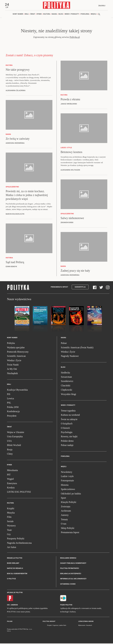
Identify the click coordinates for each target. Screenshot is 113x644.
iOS (8, 605)
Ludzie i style (67, 477)
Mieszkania (12, 471)
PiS (9, 395)
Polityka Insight (49, 622)
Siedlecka (65, 373)
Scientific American (16, 357)
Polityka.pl (75, 38)
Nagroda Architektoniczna (19, 543)
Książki (11, 509)
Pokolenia (85, 15)
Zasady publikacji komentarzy (73, 564)
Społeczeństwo (68, 490)
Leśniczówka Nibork (86, 622)
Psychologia (67, 433)
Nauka (54, 15)
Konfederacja (13, 412)
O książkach (67, 424)
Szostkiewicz (67, 382)
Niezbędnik (12, 374)
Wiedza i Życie (14, 361)
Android (15, 605)
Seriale (10, 522)
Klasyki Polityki (69, 503)
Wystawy (11, 526)
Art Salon (12, 548)
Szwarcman (66, 377)
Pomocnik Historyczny (18, 352)
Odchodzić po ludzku (71, 494)
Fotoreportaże (67, 481)
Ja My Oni (12, 369)
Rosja (10, 450)
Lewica (10, 399)
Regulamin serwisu (68, 558)
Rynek (39, 15)
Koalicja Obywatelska (17, 390)
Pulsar (64, 344)
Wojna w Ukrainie (16, 433)
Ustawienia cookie (68, 584)
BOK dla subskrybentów (17, 574)
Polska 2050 (13, 408)
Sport (63, 498)
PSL (9, 403)
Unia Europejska (15, 437)
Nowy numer (18, 15)
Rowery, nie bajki (69, 437)
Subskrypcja (80, 288)
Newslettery (67, 472)
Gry (9, 535)
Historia (65, 485)
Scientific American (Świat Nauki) (77, 348)
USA (9, 441)
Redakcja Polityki (15, 558)
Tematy (64, 520)
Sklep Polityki (68, 529)
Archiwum (66, 511)
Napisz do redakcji (15, 569)
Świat (33, 15)
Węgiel (10, 479)
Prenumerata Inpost (60, 288)
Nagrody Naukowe (70, 357)
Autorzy (65, 516)
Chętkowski (66, 390)
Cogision (55, 626)
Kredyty (11, 488)
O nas (64, 524)
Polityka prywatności (70, 569)
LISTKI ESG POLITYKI (19, 492)
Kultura (47, 15)
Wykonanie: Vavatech (85, 626)
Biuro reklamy (13, 564)
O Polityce (11, 579)
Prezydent (12, 416)
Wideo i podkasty (72, 15)
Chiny (10, 454)
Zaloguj (101, 6)
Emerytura (12, 484)
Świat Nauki (13, 365)
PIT (9, 475)
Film (9, 518)
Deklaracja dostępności (71, 574)
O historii (65, 428)
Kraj (27, 15)
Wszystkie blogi (69, 395)
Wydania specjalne (16, 348)
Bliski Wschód (14, 446)
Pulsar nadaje (67, 446)
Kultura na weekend (70, 415)
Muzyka (11, 513)
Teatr (9, 530)
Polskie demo (67, 441)
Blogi (61, 15)
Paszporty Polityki (16, 539)
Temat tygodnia (68, 411)
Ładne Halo (63, 626)
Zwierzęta (66, 507)
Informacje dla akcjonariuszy (73, 579)
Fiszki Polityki (66, 605)
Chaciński (66, 386)
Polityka (11, 344)
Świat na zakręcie (69, 420)
